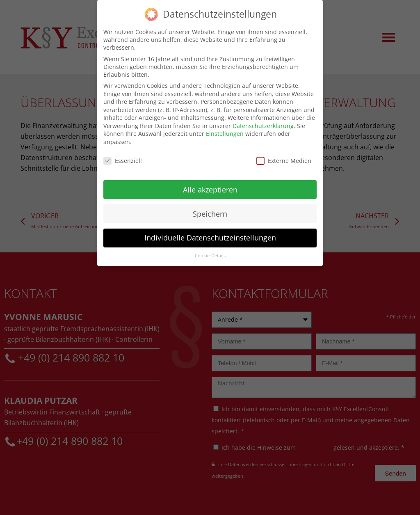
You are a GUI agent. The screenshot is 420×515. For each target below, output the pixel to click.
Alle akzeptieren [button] (210, 188)
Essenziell (123, 159)
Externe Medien (284, 159)
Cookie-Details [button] (210, 254)
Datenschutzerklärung (263, 124)
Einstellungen (225, 132)
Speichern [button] (210, 212)
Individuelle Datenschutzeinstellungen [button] (210, 236)
